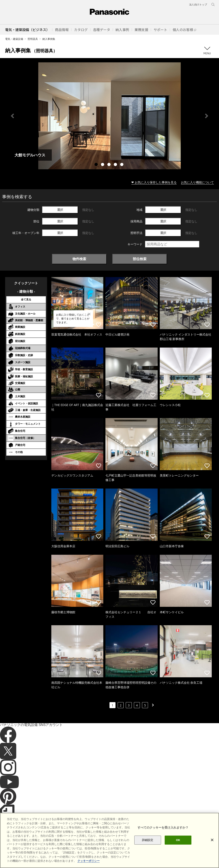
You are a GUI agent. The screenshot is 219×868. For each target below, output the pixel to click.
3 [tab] (109, 165)
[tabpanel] (109, 116)
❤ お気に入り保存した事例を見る (154, 182)
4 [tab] (116, 165)
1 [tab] (97, 165)
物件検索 (79, 259)
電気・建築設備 (14, 39)
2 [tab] (103, 165)
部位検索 (140, 259)
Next (207, 116)
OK (178, 848)
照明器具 (33, 39)
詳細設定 (148, 848)
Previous (12, 116)
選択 (60, 210)
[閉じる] (212, 848)
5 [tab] (122, 165)
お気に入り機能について (197, 182)
